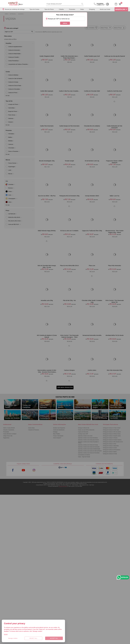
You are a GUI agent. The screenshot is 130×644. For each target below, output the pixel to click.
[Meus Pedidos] (116, 4)
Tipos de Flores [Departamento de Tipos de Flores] (49, 9)
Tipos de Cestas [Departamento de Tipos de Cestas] (34, 9)
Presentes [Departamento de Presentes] (72, 9)
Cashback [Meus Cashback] (107, 4)
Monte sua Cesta (105, 9)
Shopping (92, 9)
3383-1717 (101, 4)
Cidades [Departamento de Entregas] (61, 9)
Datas (82, 9)
